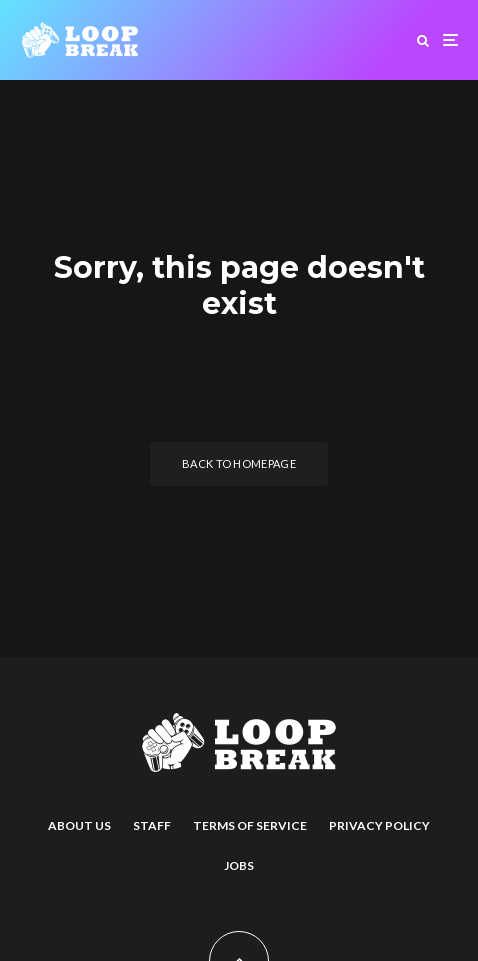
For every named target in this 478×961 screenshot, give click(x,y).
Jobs (239, 865)
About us (79, 825)
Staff (152, 825)
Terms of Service (250, 825)
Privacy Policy (379, 825)
